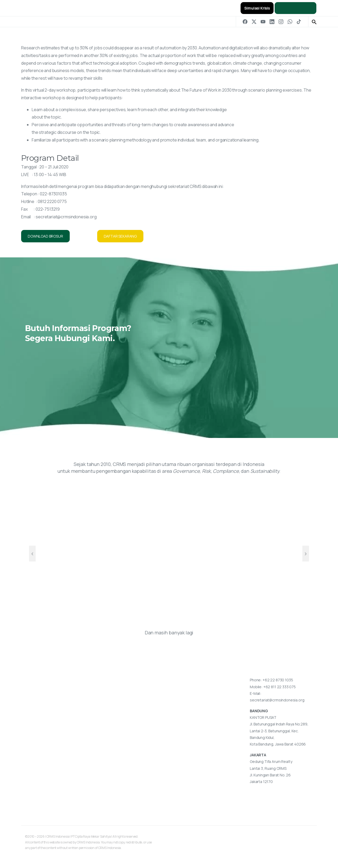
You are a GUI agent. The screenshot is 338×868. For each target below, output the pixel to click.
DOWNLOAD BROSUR (45, 236)
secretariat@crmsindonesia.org (66, 217)
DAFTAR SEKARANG (120, 236)
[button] (314, 22)
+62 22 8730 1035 (278, 680)
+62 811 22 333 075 (280, 687)
